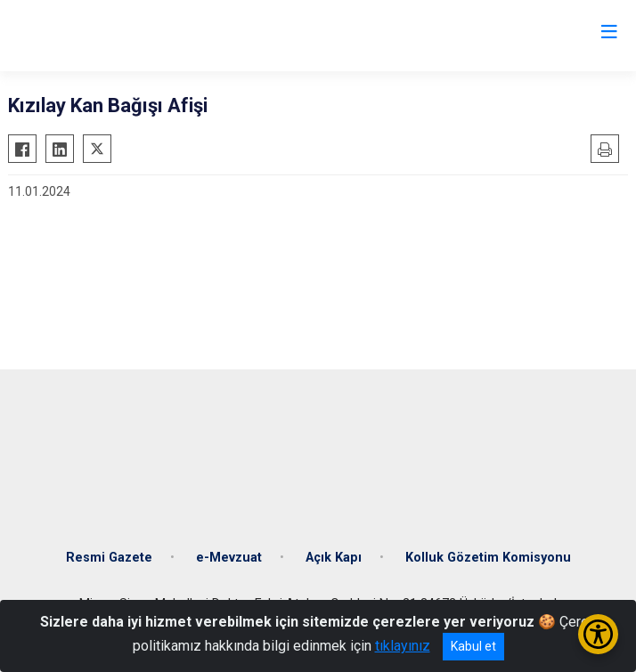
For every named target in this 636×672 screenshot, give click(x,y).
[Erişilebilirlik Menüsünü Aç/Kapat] (598, 634)
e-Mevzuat (229, 558)
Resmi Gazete (109, 558)
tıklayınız (403, 646)
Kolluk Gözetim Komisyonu (488, 558)
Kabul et (473, 646)
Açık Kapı (334, 558)
